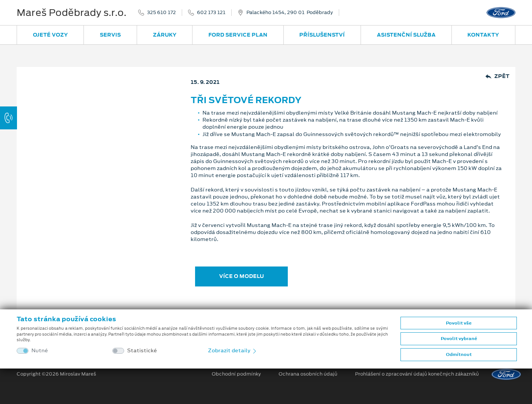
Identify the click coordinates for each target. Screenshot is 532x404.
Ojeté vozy (50, 35)
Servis (110, 35)
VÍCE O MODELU (241, 276)
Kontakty (483, 35)
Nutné (40, 351)
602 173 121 (211, 13)
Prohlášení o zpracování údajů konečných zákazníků (417, 374)
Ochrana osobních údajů (308, 374)
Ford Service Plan (238, 35)
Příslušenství (322, 35)
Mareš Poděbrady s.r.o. (71, 13)
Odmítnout (459, 354)
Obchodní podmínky (236, 374)
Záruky (165, 35)
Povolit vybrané (459, 339)
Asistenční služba (406, 35)
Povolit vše (459, 323)
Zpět (497, 76)
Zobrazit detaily (233, 350)
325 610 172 (161, 13)
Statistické (142, 351)
